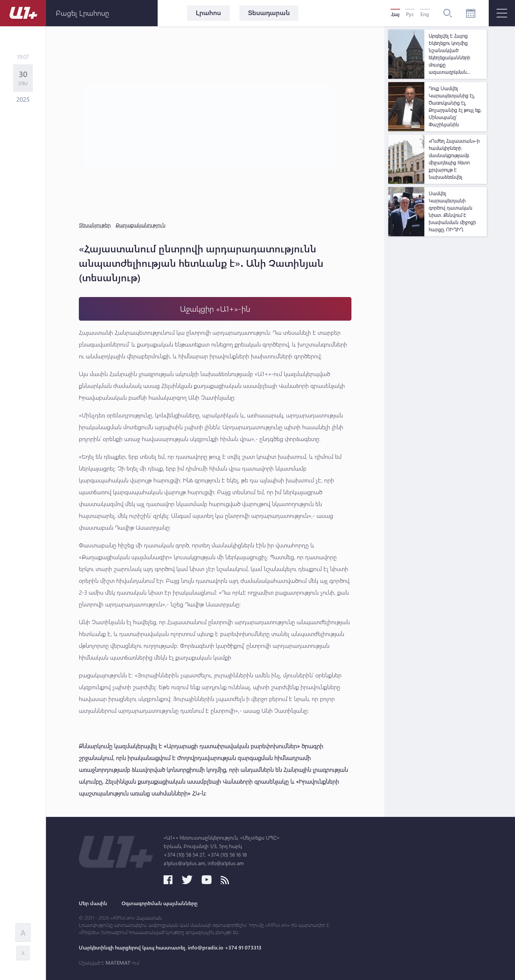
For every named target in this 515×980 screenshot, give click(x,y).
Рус (410, 14)
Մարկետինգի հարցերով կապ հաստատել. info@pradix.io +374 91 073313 (170, 948)
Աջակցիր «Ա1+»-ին (215, 309)
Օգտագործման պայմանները (159, 903)
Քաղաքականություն (140, 225)
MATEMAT (118, 963)
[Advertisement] (437, 338)
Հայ (395, 14)
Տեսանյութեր (95, 225)
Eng (425, 14)
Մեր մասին (93, 903)
